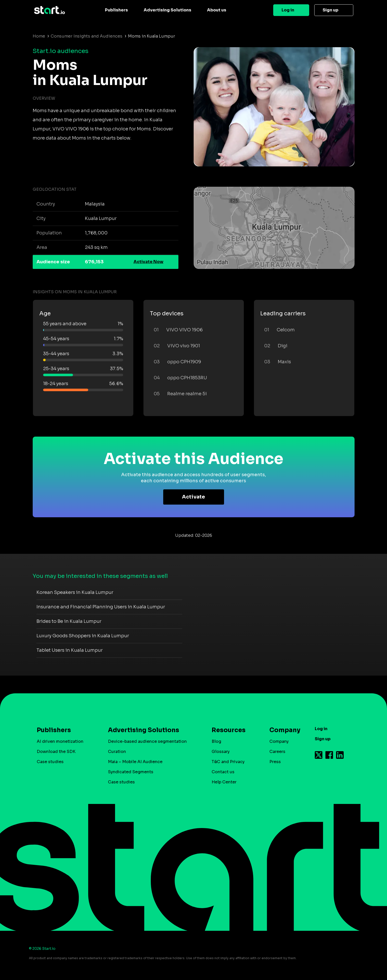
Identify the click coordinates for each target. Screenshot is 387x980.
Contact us (223, 772)
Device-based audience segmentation (147, 741)
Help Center (224, 782)
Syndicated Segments (131, 772)
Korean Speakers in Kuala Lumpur (75, 592)
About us (217, 10)
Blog (216, 741)
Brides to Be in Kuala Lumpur (69, 621)
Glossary (221, 752)
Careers (277, 752)
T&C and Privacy (228, 762)
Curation (117, 752)
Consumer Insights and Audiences (87, 36)
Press (275, 762)
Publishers (116, 10)
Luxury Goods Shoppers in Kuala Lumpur (83, 636)
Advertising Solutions (168, 10)
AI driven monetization (60, 741)
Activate (193, 497)
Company (283, 730)
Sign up (330, 10)
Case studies (50, 762)
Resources (229, 730)
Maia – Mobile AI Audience (135, 762)
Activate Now (149, 262)
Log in (288, 10)
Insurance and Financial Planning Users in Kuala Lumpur (101, 607)
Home (39, 36)
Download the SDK (56, 752)
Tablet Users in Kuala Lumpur (70, 650)
